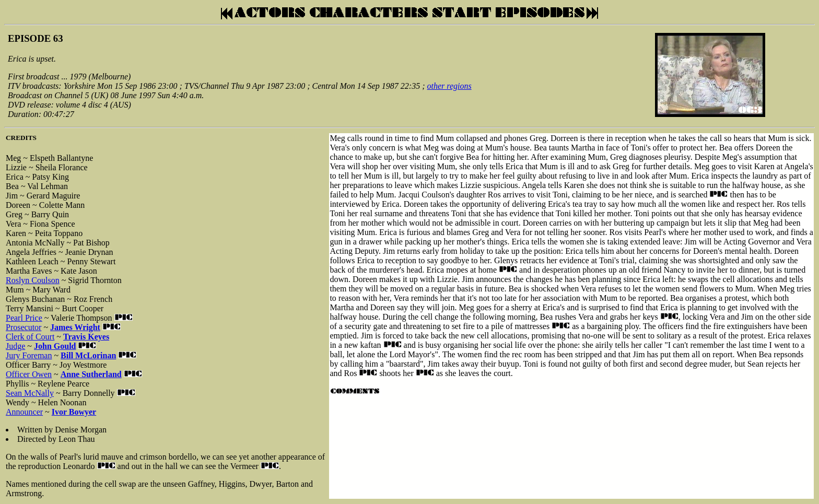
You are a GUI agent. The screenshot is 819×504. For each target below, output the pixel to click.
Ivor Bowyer (74, 412)
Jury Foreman (29, 355)
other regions (449, 86)
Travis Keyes (86, 337)
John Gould (55, 346)
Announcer (24, 412)
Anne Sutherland (91, 374)
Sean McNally (30, 393)
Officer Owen (29, 374)
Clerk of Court (30, 337)
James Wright (75, 327)
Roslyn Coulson (33, 280)
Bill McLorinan (88, 355)
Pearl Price (24, 318)
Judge (15, 346)
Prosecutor (24, 327)
